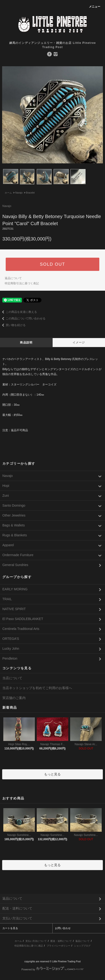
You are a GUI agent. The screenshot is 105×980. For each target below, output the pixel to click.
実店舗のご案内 (14, 698)
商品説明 (26, 343)
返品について (13, 278)
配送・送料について (61, 941)
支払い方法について (36, 941)
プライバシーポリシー (59, 946)
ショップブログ (82, 946)
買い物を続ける (13, 325)
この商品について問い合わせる (23, 318)
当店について (12, 678)
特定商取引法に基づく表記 (22, 283)
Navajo (19, 193)
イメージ (79, 343)
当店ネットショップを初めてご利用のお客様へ (37, 688)
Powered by (52, 969)
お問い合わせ (63, 928)
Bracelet (30, 193)
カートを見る (10, 928)
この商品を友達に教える (18, 312)
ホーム (8, 193)
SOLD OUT (52, 264)
